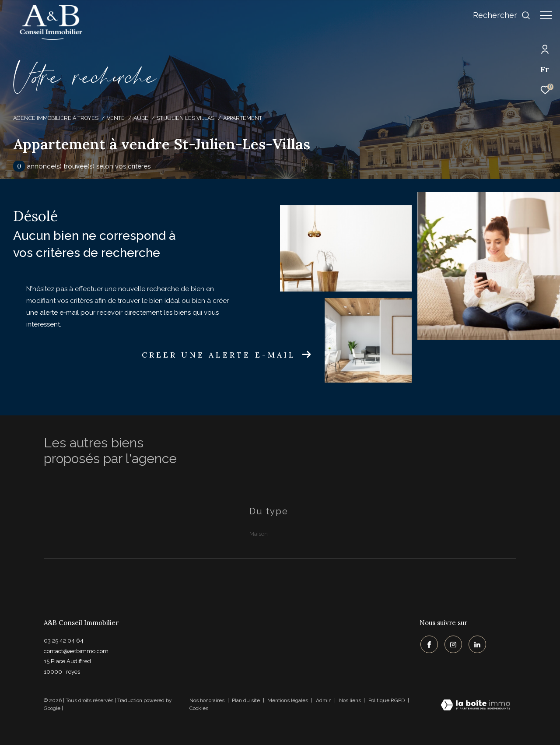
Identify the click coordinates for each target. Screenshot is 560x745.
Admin (324, 700)
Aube (141, 118)
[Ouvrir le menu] (546, 15)
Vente (116, 118)
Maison (259, 534)
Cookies (199, 708)
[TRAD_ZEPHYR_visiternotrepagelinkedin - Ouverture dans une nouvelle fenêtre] (476, 644)
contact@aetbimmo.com (76, 651)
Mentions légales (288, 700)
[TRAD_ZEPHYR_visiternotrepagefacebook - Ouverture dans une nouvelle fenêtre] (428, 644)
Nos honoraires (207, 700)
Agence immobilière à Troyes (56, 118)
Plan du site (247, 700)
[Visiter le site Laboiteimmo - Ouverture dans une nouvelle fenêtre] (475, 706)
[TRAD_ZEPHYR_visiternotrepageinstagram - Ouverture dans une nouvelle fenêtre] (452, 644)
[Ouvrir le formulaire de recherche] (497, 15)
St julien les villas (185, 118)
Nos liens (351, 700)
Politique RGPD (387, 700)
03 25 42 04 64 (64, 641)
